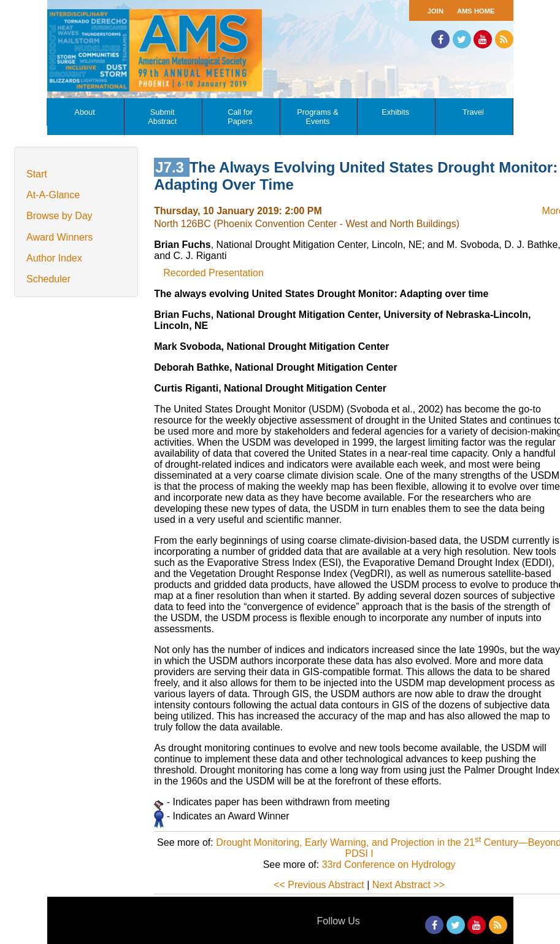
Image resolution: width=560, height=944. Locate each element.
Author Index (54, 258)
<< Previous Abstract (319, 885)
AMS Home (476, 11)
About (84, 112)
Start (37, 174)
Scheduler (48, 279)
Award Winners (59, 237)
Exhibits (395, 112)
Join (435, 11)
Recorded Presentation (213, 273)
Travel (473, 112)
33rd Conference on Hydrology (389, 865)
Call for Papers (240, 117)
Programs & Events (318, 117)
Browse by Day (59, 216)
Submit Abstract (162, 117)
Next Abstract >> (408, 885)
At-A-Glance (53, 195)
